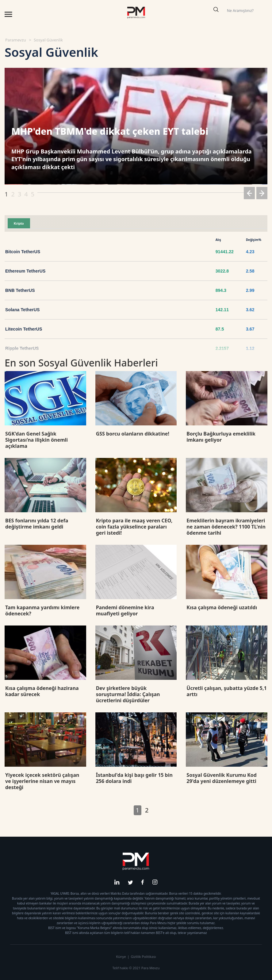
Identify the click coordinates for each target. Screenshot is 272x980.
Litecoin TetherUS (24, 329)
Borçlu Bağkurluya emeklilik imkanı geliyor (221, 437)
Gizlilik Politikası (143, 957)
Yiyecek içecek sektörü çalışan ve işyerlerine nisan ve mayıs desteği (42, 781)
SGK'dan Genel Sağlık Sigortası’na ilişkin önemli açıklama (36, 440)
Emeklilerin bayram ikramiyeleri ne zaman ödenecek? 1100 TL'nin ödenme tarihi (226, 527)
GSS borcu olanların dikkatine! (133, 434)
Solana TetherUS (23, 310)
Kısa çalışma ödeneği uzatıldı (222, 607)
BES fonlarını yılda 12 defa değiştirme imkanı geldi (37, 524)
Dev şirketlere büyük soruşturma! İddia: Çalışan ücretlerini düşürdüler (128, 694)
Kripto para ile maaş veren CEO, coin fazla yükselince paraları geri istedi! (134, 527)
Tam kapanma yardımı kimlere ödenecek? (42, 610)
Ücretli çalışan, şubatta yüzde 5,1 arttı (226, 691)
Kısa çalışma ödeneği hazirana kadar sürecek (42, 691)
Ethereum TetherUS (25, 271)
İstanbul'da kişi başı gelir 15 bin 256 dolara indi (134, 778)
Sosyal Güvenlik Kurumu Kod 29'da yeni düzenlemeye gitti (222, 778)
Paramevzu (16, 40)
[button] (249, 194)
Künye (121, 957)
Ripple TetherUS (22, 348)
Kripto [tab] (19, 223)
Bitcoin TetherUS (23, 252)
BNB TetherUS (20, 290)
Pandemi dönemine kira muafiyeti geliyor (125, 610)
